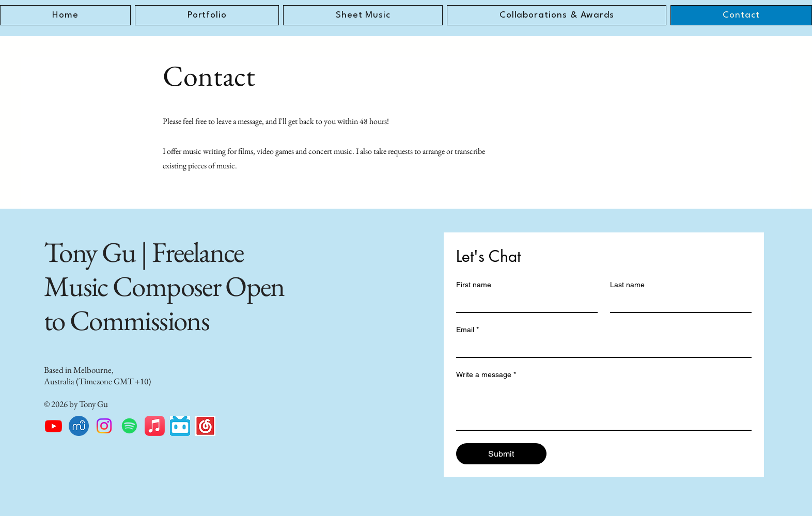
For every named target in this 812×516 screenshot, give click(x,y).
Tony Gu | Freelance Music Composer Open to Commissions (164, 286)
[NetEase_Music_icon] (205, 426)
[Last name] (678, 303)
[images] (180, 426)
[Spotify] (129, 426)
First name (474, 285)
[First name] (524, 303)
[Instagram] (104, 426)
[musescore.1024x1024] (79, 426)
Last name (627, 285)
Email (467, 330)
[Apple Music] (155, 426)
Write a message (486, 375)
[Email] (601, 348)
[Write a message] (604, 406)
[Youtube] (53, 426)
